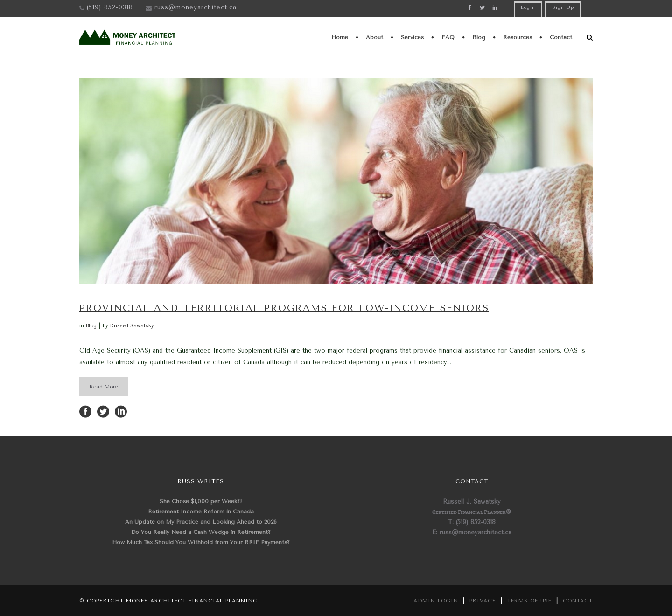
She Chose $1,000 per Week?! (201, 501)
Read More (104, 387)
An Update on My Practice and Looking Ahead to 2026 (201, 522)
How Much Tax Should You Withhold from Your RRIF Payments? (201, 542)
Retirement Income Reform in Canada (201, 512)
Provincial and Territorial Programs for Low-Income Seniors (284, 308)
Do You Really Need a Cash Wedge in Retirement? (201, 532)
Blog (91, 326)
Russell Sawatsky (132, 326)
